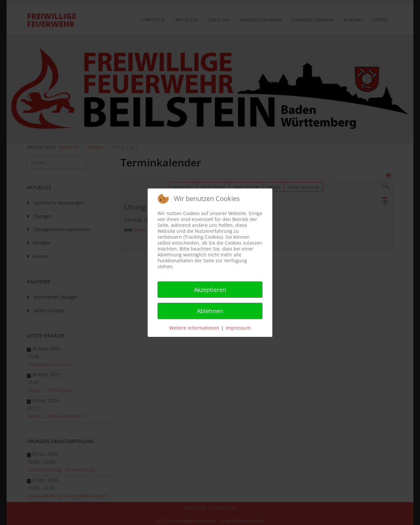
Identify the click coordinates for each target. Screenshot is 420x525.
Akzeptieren (210, 290)
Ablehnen (210, 311)
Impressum (238, 328)
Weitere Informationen (194, 328)
